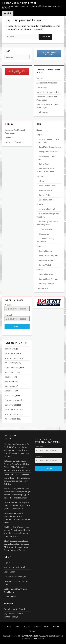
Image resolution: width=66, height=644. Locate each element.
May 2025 (9, 386)
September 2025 (12, 368)
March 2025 (10, 396)
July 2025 (8, 377)
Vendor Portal (42, 112)
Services (40, 204)
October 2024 (10, 419)
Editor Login (42, 87)
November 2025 (11, 358)
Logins (39, 78)
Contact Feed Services (14, 142)
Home (39, 130)
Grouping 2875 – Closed (14, 609)
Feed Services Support (49, 256)
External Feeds (46, 190)
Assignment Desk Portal (47, 83)
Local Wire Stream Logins (48, 92)
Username (8, 305)
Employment (42, 288)
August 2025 (10, 372)
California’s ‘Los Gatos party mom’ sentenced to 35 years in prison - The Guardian (17, 506)
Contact (40, 270)
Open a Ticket (45, 265)
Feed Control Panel (47, 186)
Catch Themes (39, 639)
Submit (17, 326)
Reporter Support (47, 260)
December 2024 (11, 410)
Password (8, 315)
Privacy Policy (45, 195)
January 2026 (10, 349)
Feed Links (9, 138)
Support (40, 246)
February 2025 (11, 400)
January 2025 (10, 405)
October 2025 (10, 363)
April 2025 (9, 391)
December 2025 (11, 353)
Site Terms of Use (47, 200)
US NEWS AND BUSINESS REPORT (19, 3)
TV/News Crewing (47, 229)
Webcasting (44, 234)
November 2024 (11, 414)
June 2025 (9, 381)
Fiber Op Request (47, 284)
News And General (47, 209)
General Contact (46, 274)
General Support (46, 251)
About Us (40, 176)
